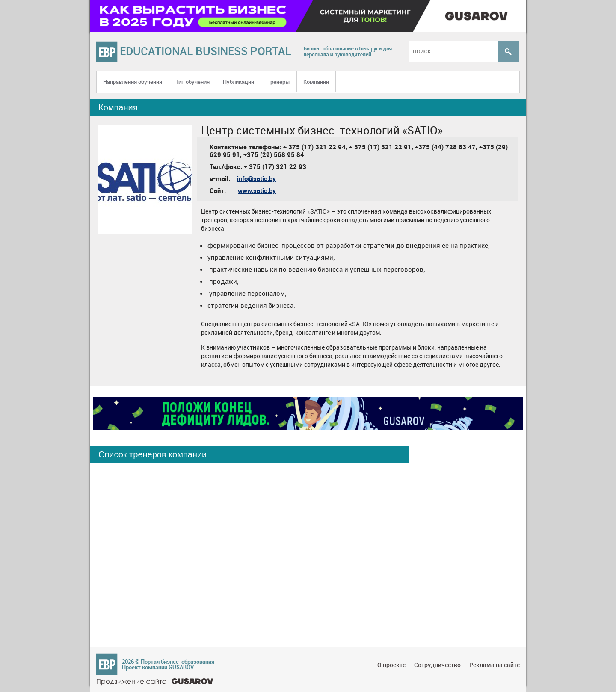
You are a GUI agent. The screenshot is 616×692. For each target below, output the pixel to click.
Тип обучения (192, 82)
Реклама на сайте (495, 665)
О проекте (391, 665)
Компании (316, 82)
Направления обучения (133, 82)
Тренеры (279, 82)
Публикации (238, 82)
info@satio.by (256, 178)
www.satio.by (257, 190)
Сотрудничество (437, 665)
